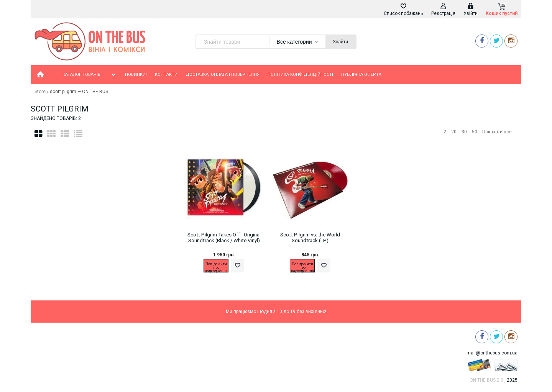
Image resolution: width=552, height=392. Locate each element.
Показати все (497, 132)
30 (464, 132)
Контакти (166, 75)
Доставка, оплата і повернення (223, 75)
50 (475, 132)
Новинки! (136, 75)
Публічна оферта (361, 75)
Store (40, 92)
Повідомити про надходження (216, 267)
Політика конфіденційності (300, 75)
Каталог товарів (90, 75)
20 (454, 132)
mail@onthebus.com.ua (492, 353)
